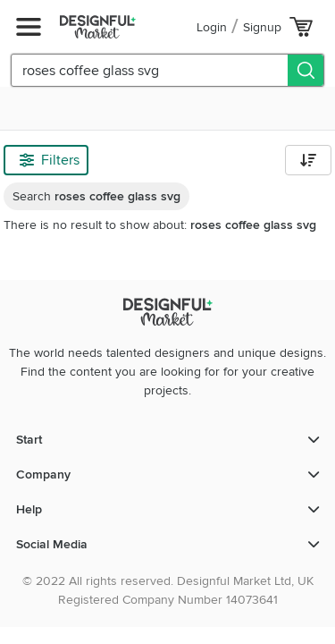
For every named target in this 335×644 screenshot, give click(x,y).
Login (212, 27)
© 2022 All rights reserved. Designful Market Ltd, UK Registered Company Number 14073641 (168, 590)
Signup (262, 27)
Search (96, 196)
